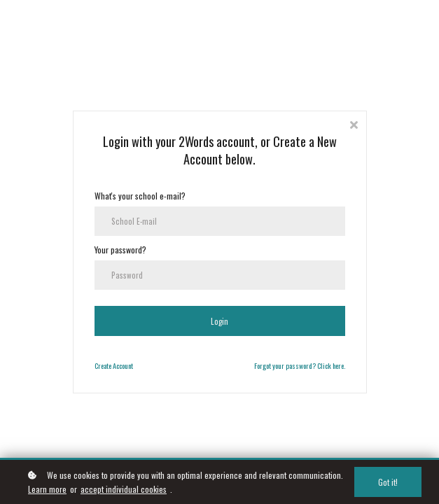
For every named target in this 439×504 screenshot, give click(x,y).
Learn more (47, 490)
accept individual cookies (124, 490)
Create (103, 365)
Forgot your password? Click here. (300, 365)
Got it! (389, 483)
